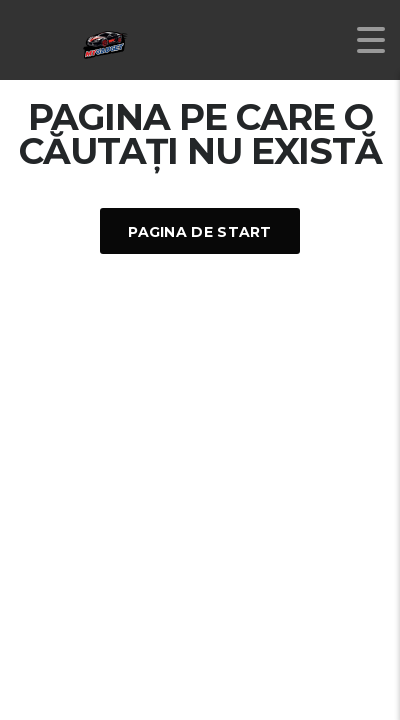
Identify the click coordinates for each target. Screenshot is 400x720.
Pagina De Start (200, 232)
